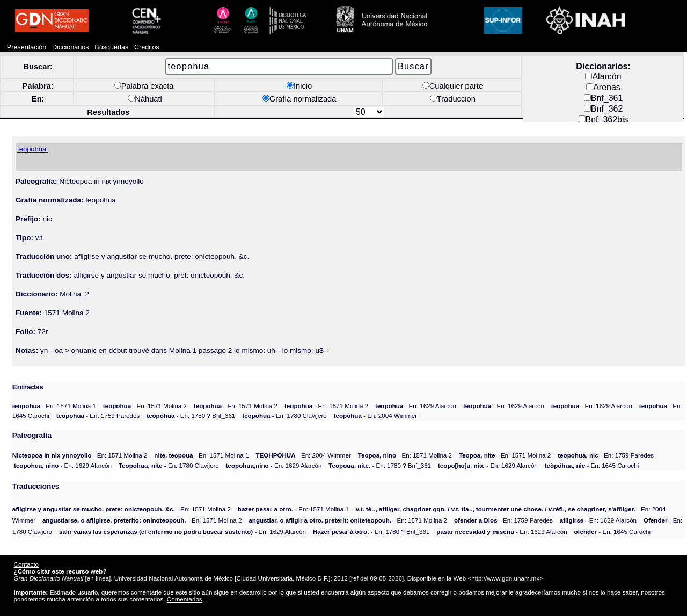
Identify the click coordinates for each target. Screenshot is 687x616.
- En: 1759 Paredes (98, 415)
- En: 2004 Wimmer (375, 415)
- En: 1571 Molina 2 (145, 406)
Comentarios (185, 599)
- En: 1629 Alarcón (416, 406)
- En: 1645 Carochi (592, 465)
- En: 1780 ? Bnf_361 (191, 415)
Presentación (27, 47)
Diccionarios (71, 47)
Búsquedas (111, 47)
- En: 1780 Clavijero (284, 415)
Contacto (26, 564)
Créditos (147, 47)
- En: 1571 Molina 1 (54, 406)
